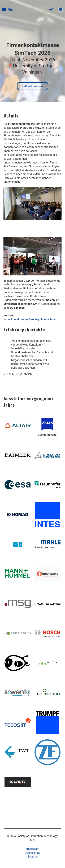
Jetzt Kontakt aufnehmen (33, 86)
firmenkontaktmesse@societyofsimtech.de (29, 319)
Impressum (32, 849)
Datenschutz (32, 853)
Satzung (32, 857)
